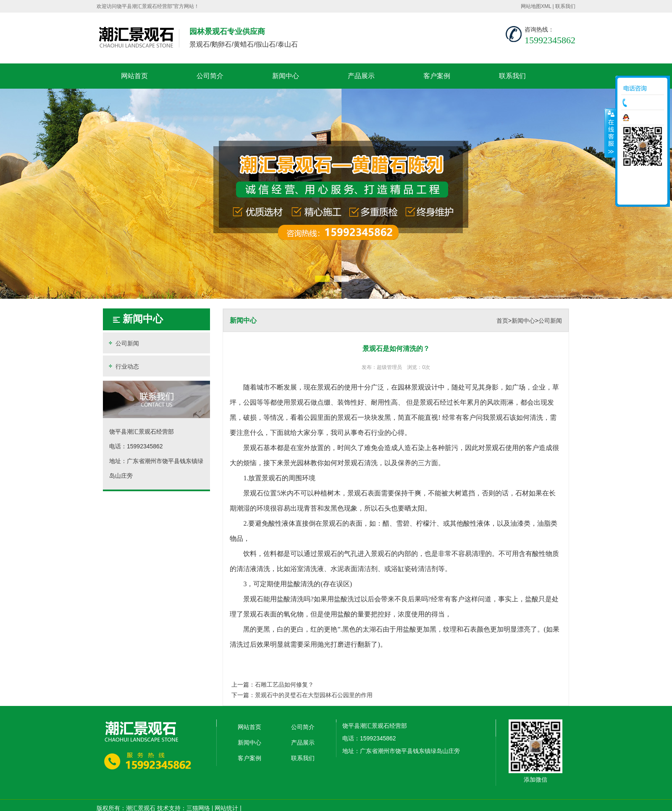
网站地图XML (536, 6)
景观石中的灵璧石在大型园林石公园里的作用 (314, 695)
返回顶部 (643, 195)
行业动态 (123, 366)
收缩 (610, 133)
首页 (502, 321)
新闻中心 (286, 76)
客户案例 (437, 76)
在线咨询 (645, 118)
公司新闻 (123, 343)
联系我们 (565, 6)
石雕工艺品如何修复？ (284, 685)
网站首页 (134, 76)
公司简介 (210, 76)
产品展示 (361, 76)
